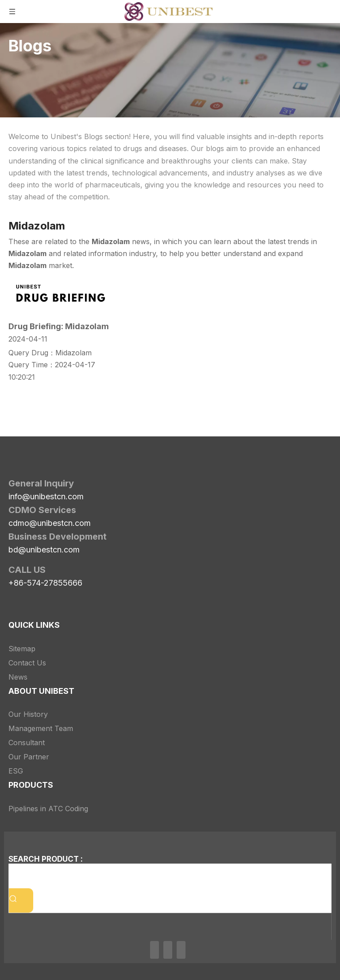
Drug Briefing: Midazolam (59, 326)
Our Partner (29, 757)
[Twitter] (168, 950)
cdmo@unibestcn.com (50, 523)
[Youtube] (181, 950)
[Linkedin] (155, 950)
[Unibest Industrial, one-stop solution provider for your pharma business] (134, 465)
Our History (28, 714)
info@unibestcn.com (46, 496)
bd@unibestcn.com (44, 550)
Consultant (27, 743)
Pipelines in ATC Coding (48, 809)
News (18, 677)
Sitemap (22, 649)
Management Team (41, 728)
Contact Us (27, 663)
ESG (16, 771)
